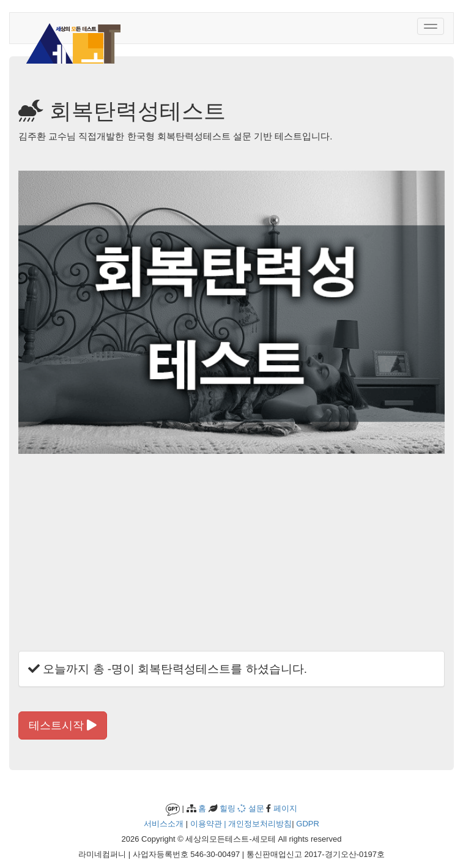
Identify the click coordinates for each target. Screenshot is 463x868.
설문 (251, 808)
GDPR (308, 824)
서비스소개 (164, 824)
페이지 (284, 808)
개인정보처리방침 (260, 824)
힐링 (227, 808)
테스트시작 (63, 725)
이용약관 (206, 824)
